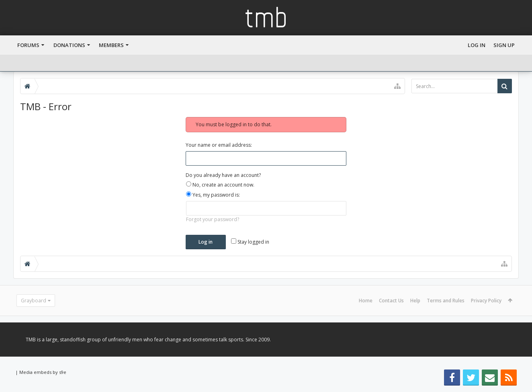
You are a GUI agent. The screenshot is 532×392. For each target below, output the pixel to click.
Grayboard (34, 301)
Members (111, 45)
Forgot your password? (213, 219)
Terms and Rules (446, 301)
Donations (69, 45)
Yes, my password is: (213, 195)
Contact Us (391, 301)
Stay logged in (250, 242)
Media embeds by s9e (43, 372)
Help (415, 301)
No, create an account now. (220, 185)
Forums (28, 45)
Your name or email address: (219, 145)
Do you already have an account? (223, 175)
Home (366, 301)
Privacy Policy (486, 301)
